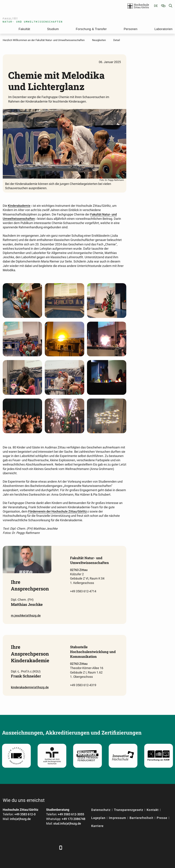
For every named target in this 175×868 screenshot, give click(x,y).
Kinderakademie (19, 206)
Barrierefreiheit (141, 818)
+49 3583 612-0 (25, 814)
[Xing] (25, 848)
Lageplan (98, 818)
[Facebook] (6, 848)
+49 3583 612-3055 (71, 814)
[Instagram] (43, 848)
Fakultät (24, 29)
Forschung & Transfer (91, 29)
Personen (131, 29)
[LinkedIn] (15, 848)
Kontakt (153, 810)
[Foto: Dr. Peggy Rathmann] (22, 301)
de (156, 6)
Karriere (97, 826)
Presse (162, 818)
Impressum (117, 818)
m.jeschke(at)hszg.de (26, 615)
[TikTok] (53, 848)
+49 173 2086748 (73, 819)
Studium (53, 29)
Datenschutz (101, 810)
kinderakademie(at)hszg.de (30, 687)
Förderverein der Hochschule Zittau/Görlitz (58, 511)
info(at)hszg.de (20, 819)
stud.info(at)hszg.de (67, 823)
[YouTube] (34, 848)
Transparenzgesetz (129, 810)
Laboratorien (164, 29)
